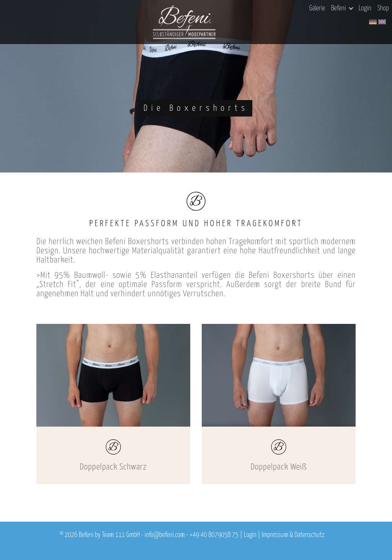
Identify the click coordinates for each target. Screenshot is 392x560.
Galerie (317, 8)
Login (365, 8)
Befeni (342, 8)
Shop (383, 8)
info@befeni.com (165, 535)
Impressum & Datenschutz (293, 535)
